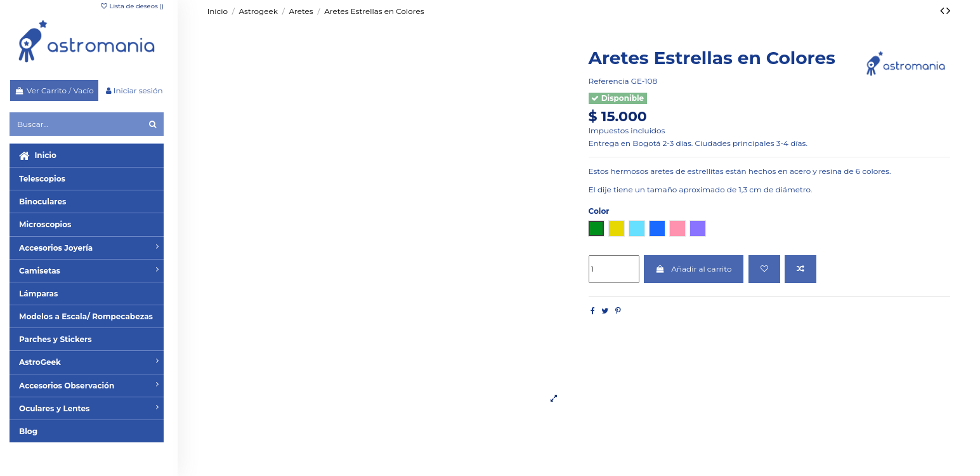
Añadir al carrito (694, 269)
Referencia (609, 81)
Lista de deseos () (132, 6)
